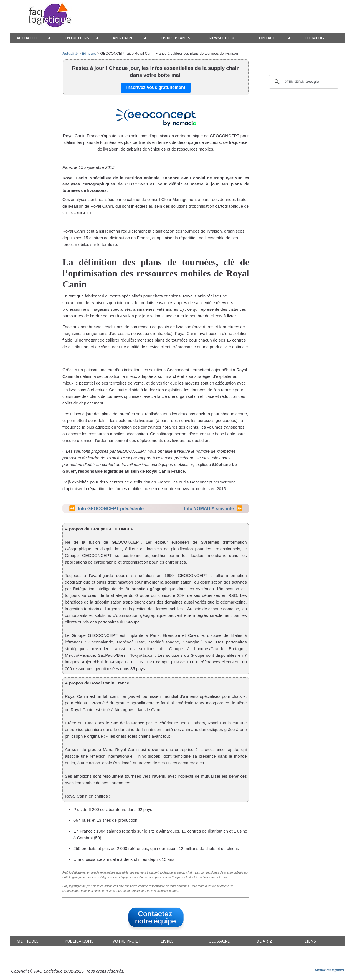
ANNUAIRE (123, 38)
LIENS (310, 941)
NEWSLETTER (221, 38)
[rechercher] (303, 82)
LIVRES (167, 941)
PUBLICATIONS (79, 941)
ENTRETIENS (77, 38)
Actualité (70, 53)
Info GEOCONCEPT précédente (111, 509)
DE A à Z (264, 941)
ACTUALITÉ (27, 38)
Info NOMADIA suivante (209, 509)
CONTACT (266, 38)
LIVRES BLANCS (175, 38)
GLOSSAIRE (219, 941)
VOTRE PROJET (126, 941)
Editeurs (89, 53)
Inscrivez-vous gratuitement (156, 87)
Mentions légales (329, 970)
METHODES (28, 941)
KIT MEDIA (315, 38)
